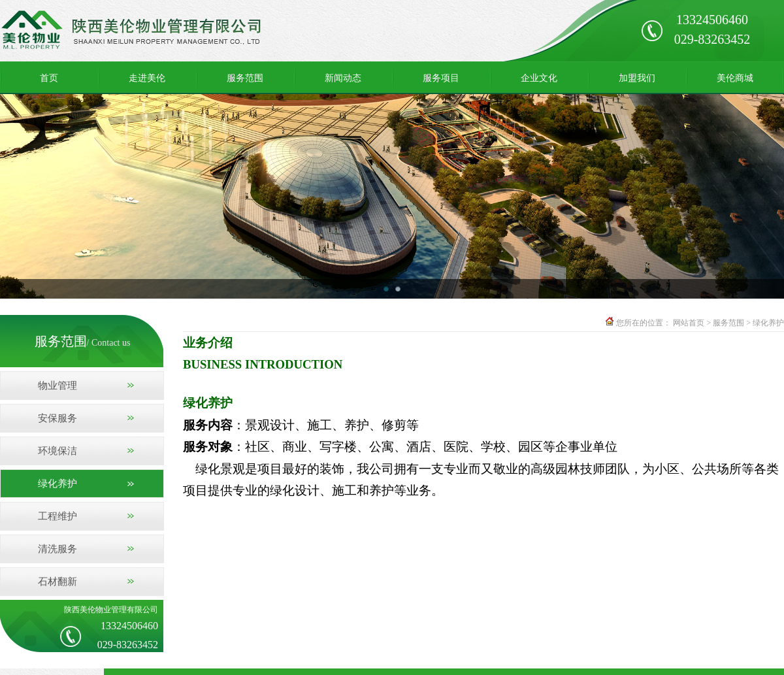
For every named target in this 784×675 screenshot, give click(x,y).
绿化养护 (57, 484)
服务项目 (441, 78)
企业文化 (539, 78)
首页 (49, 78)
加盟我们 (637, 78)
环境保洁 (57, 451)
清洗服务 (57, 549)
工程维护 (57, 516)
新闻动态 (343, 78)
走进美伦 (147, 78)
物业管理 (57, 386)
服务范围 (245, 78)
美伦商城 (735, 78)
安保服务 (57, 418)
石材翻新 (57, 582)
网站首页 (689, 323)
